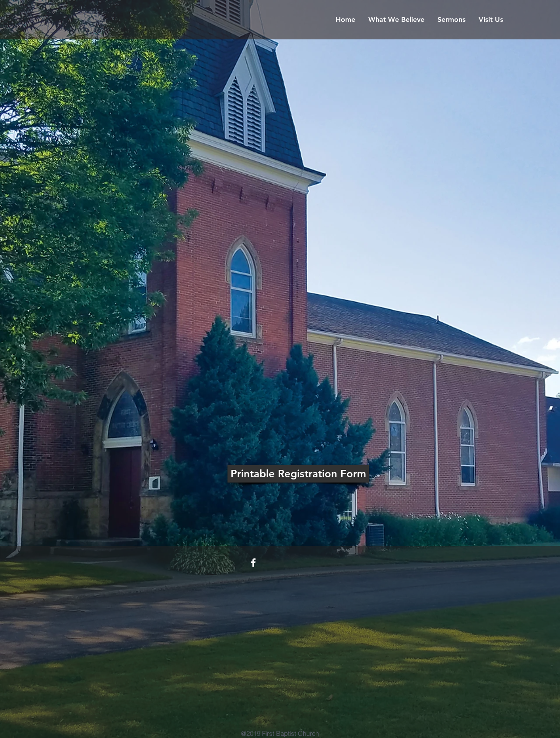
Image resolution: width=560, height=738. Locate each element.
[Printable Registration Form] (298, 474)
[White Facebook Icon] (253, 563)
